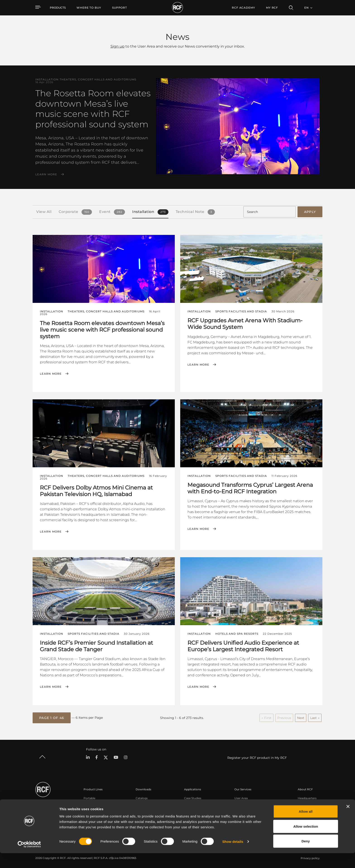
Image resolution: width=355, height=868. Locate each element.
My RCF (272, 8)
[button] (52, 716)
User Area (241, 796)
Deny (306, 856)
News (302, 814)
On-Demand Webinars (250, 814)
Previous (284, 716)
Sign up (118, 46)
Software (142, 802)
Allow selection (306, 841)
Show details (233, 856)
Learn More (46, 174)
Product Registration (249, 802)
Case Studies (193, 796)
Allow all (306, 826)
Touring (89, 802)
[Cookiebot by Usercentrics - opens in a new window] (29, 859)
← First (266, 716)
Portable (89, 796)
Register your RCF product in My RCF (257, 756)
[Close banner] (348, 821)
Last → (315, 716)
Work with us (307, 808)
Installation (91, 808)
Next (301, 716)
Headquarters (307, 796)
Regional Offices (309, 802)
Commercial (92, 814)
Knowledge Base (246, 808)
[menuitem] (89, 8)
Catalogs (142, 796)
